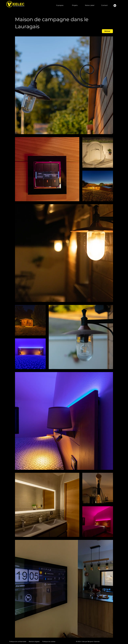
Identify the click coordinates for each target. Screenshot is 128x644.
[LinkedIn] (115, 6)
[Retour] (107, 31)
